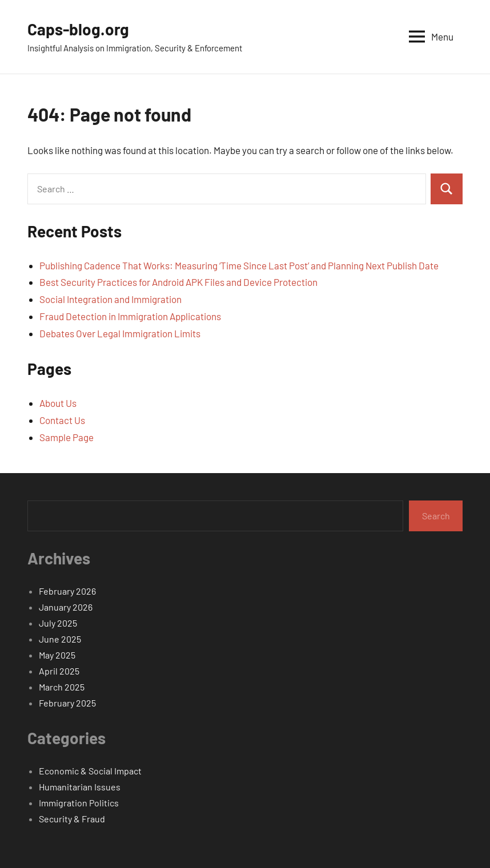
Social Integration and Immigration (111, 299)
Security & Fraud (72, 819)
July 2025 (58, 623)
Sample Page (67, 437)
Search (436, 516)
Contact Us (62, 420)
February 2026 (67, 591)
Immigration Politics (79, 803)
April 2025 (59, 671)
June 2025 (60, 639)
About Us (58, 403)
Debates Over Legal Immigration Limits (120, 333)
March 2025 (62, 687)
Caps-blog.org (78, 29)
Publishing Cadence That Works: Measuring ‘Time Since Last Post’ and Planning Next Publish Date (239, 265)
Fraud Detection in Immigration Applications (130, 316)
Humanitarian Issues (80, 787)
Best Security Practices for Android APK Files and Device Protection (178, 282)
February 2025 (67, 703)
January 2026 (66, 607)
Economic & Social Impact (90, 771)
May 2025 (57, 655)
